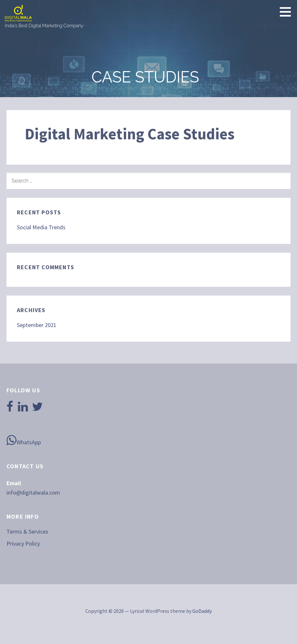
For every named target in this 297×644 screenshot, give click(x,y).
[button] (288, 12)
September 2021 (37, 325)
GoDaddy (202, 611)
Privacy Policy (23, 543)
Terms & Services (27, 531)
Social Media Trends (41, 227)
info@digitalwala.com (33, 492)
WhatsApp (24, 440)
